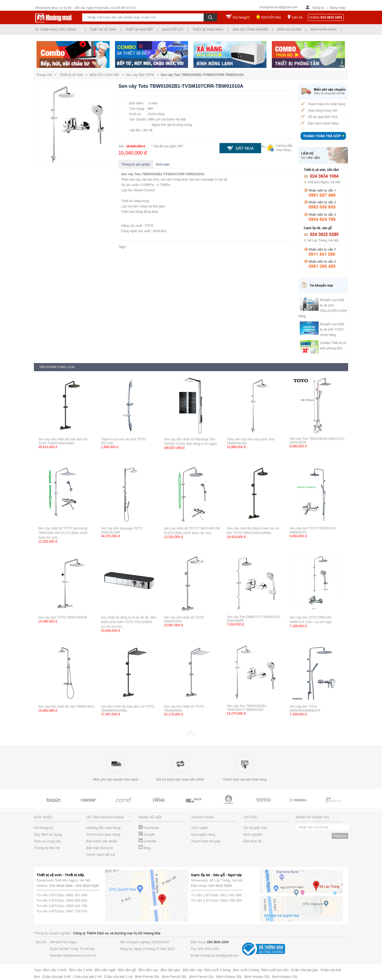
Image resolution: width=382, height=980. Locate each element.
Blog (145, 848)
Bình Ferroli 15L (202, 977)
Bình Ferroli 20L (174, 977)
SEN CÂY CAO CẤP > (108, 75)
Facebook (149, 828)
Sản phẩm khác (324, 30)
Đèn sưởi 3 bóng (217, 970)
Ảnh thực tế (252, 841)
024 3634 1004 (61, 886)
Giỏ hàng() (241, 17)
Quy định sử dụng (48, 834)
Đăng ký (318, 8)
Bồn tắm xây (192, 970)
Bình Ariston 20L (257, 977)
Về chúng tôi (44, 828)
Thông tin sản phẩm (136, 164)
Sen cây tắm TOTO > (143, 75)
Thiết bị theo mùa (208, 30)
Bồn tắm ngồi (105, 970)
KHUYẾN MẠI (271, 17)
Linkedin (148, 841)
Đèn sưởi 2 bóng (246, 970)
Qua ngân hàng (203, 834)
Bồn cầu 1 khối (81, 970)
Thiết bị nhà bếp (139, 30)
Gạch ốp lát (173, 30)
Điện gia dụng (289, 30)
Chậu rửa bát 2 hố (87, 977)
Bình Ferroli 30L (147, 977)
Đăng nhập (338, 8)
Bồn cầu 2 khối (55, 970)
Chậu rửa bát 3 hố (56, 977)
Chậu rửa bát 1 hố (118, 977)
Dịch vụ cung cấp (47, 841)
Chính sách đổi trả (100, 855)
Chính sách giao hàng (103, 834)
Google (147, 834)
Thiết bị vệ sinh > (75, 75)
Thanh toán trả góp (206, 841)
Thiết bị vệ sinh (103, 30)
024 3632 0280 (220, 886)
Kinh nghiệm (253, 834)
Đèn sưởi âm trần (275, 970)
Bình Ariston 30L (229, 977)
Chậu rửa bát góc (304, 970)
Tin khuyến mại (255, 828)
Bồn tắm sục (149, 970)
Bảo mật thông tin (100, 848)
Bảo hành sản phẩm (102, 841)
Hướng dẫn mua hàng (103, 828)
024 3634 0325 (87, 886)
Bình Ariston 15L (285, 977)
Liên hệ (297, 17)
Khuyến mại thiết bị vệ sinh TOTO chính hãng (332, 330)
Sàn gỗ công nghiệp (250, 30)
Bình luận (163, 164)
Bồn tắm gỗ (127, 970)
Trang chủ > (47, 75)
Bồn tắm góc (171, 970)
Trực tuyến (199, 828)
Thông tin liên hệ (47, 848)
